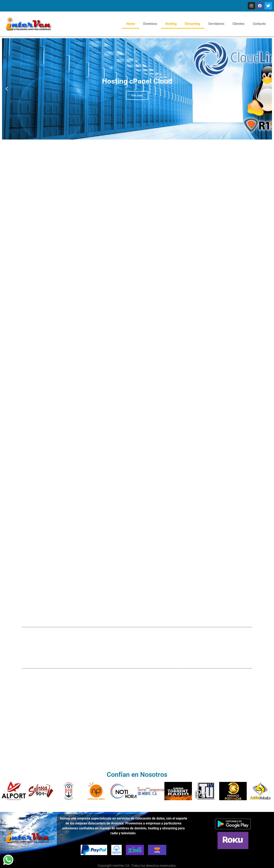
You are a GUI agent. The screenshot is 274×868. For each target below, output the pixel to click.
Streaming (192, 24)
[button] (7, 89)
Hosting (171, 24)
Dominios (150, 24)
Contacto (259, 24)
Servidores (216, 24)
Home (131, 24)
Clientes (238, 24)
